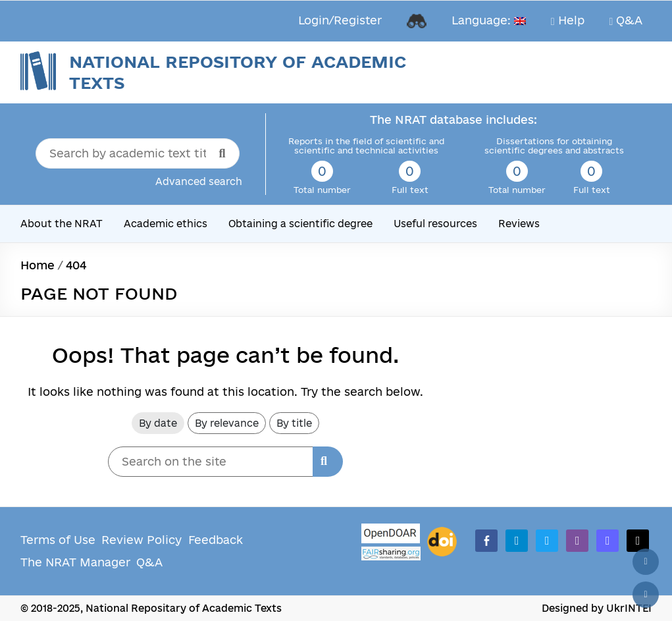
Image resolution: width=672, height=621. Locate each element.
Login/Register (340, 20)
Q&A (626, 20)
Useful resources (435, 224)
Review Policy (142, 540)
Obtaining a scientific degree (300, 224)
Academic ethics (166, 224)
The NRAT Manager (75, 562)
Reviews (519, 224)
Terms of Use (58, 540)
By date (158, 423)
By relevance (227, 423)
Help (568, 20)
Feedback (216, 540)
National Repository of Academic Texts (238, 72)
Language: (489, 20)
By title (294, 423)
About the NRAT (62, 224)
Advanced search (199, 181)
